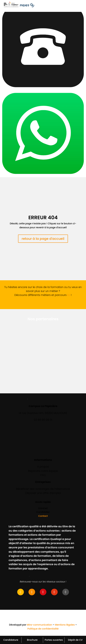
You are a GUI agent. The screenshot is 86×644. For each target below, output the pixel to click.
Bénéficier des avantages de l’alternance (43, 489)
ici (69, 295)
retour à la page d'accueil (43, 239)
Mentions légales (65, 625)
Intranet (43, 508)
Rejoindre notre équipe (43, 471)
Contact (43, 516)
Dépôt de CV (75, 640)
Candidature (11, 640)
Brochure (32, 640)
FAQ (43, 475)
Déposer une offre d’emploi (43, 493)
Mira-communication (39, 625)
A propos (43, 467)
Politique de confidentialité (43, 629)
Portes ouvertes (54, 640)
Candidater (43, 512)
